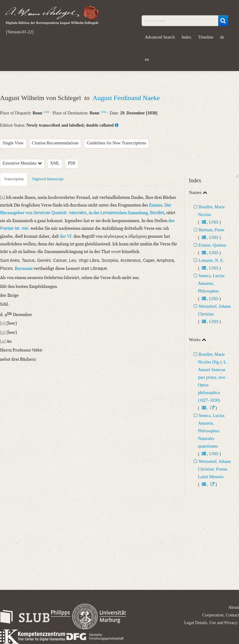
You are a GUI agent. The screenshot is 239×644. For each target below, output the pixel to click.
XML (55, 163)
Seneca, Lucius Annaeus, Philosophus (211, 283)
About (234, 607)
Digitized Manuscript (48, 179)
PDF (72, 163)
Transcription (14, 179)
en (147, 60)
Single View (13, 143)
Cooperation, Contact (221, 615)
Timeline (206, 37)
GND (47, 112)
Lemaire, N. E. (211, 261)
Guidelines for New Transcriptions (117, 143)
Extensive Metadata (22, 163)
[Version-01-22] (20, 32)
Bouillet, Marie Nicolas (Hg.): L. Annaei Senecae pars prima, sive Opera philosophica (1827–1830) (213, 377)
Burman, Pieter (212, 230)
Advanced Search (160, 37)
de (222, 37)
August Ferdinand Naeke (126, 98)
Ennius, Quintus (212, 245)
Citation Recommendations (55, 143)
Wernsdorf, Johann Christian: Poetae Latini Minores (214, 469)
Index (186, 37)
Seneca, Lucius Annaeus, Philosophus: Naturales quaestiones (211, 431)
